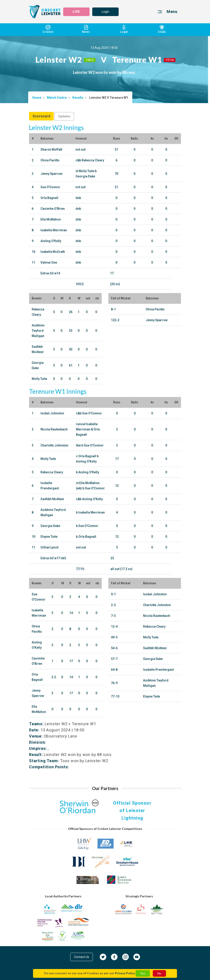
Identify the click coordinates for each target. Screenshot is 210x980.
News (86, 30)
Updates (64, 116)
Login (105, 12)
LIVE (76, 12)
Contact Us (82, 957)
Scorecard (41, 116)
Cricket (48, 30)
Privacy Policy (125, 973)
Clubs (162, 30)
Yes (143, 973)
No (159, 973)
